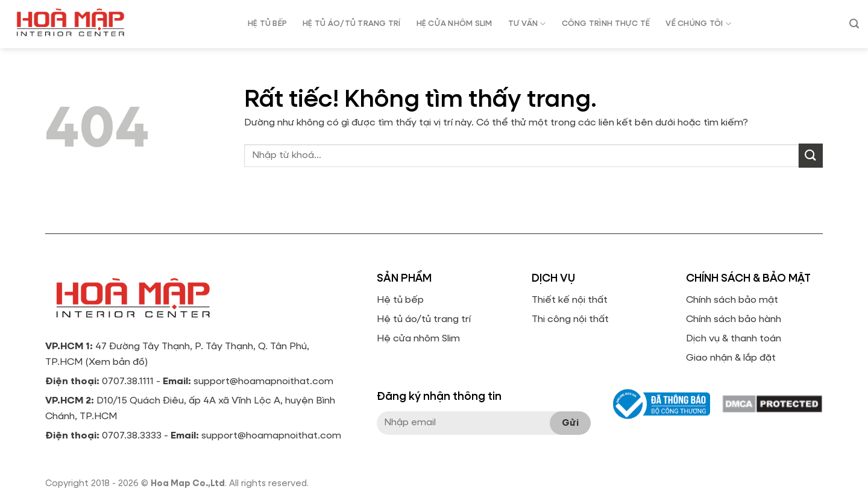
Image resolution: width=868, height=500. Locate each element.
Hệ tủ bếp (400, 300)
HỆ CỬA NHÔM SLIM (454, 24)
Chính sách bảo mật (732, 300)
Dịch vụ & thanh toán (734, 339)
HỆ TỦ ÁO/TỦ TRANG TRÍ (351, 24)
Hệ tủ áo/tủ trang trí (424, 320)
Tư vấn (527, 24)
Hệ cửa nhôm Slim (418, 339)
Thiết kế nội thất (570, 300)
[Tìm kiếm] (854, 24)
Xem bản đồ (117, 362)
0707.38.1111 (128, 382)
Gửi (570, 423)
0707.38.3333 (132, 436)
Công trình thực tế (606, 24)
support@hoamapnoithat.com (263, 382)
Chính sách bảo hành (734, 320)
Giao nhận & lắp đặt (731, 358)
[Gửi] (811, 155)
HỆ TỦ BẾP (267, 24)
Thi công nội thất (570, 320)
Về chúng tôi (698, 24)
